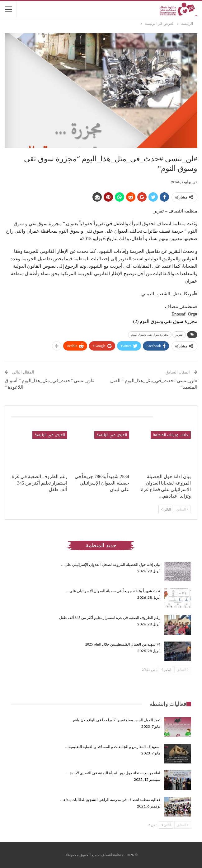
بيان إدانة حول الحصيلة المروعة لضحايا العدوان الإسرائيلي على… (111, 565)
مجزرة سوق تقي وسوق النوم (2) (165, 321)
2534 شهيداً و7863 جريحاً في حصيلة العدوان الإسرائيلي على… (113, 591)
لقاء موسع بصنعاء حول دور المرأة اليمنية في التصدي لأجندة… (113, 773)
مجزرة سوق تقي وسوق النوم (150, 335)
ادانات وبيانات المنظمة (171, 435)
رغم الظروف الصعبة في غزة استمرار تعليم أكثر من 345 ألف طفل (110, 618)
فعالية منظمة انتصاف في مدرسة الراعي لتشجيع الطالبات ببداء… (110, 800)
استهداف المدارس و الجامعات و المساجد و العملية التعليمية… (113, 747)
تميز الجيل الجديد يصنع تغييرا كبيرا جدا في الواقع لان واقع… (115, 720)
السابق (182, 509)
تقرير (179, 335)
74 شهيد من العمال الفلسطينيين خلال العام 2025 (123, 644)
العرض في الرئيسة (112, 435)
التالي (166, 509)
